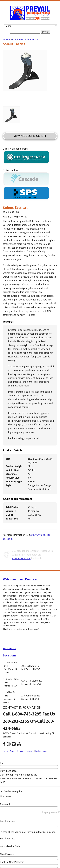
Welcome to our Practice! (20, 579)
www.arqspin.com (21, 558)
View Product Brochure (30, 136)
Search (45, 32)
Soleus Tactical (32, 40)
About (13, 751)
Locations (9, 655)
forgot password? (51, 812)
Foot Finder (18, 40)
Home (6, 751)
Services (21, 751)
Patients (6, 40)
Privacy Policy (9, 649)
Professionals (41, 751)
